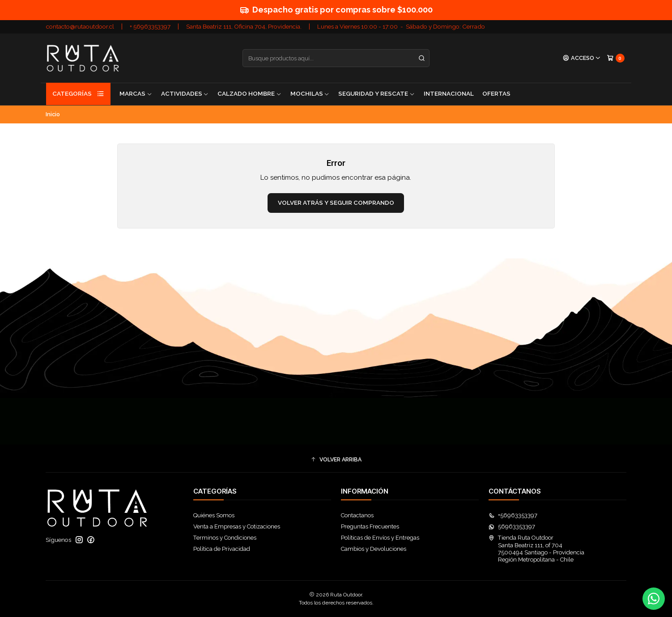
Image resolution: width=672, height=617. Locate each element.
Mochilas (310, 93)
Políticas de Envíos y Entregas (380, 538)
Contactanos (357, 515)
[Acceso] (582, 58)
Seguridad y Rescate (376, 93)
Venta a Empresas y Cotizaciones (237, 526)
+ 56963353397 (150, 26)
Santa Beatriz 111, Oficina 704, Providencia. (244, 26)
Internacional (449, 93)
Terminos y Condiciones (225, 538)
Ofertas (496, 93)
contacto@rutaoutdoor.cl (80, 26)
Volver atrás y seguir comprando (336, 203)
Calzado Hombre (249, 93)
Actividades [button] (185, 93)
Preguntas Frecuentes (370, 526)
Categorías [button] (78, 94)
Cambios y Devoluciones (374, 549)
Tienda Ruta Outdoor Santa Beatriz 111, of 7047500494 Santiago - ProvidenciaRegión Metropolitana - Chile (536, 549)
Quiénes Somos (214, 515)
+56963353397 (513, 515)
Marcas (136, 93)
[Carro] (616, 58)
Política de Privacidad (222, 549)
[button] (336, 460)
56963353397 (512, 526)
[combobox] (336, 58)
